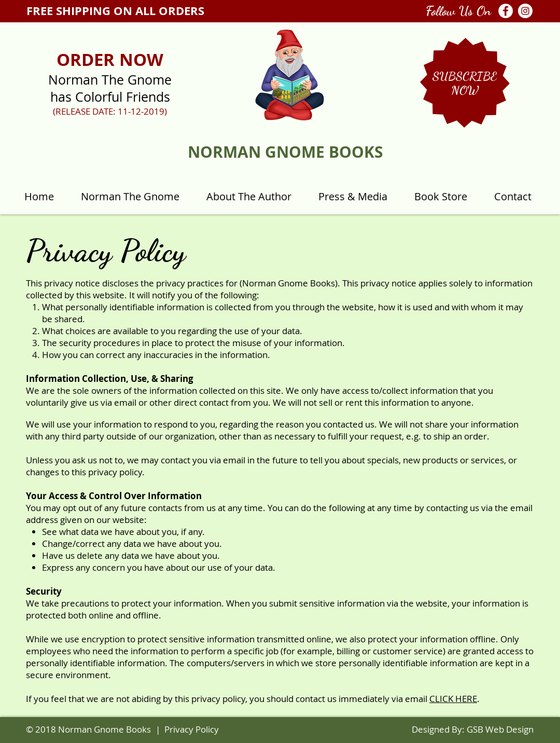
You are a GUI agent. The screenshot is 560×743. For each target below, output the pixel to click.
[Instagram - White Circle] (525, 11)
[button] (465, 76)
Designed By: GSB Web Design (473, 729)
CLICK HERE (453, 699)
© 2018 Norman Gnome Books (88, 729)
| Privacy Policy (187, 729)
